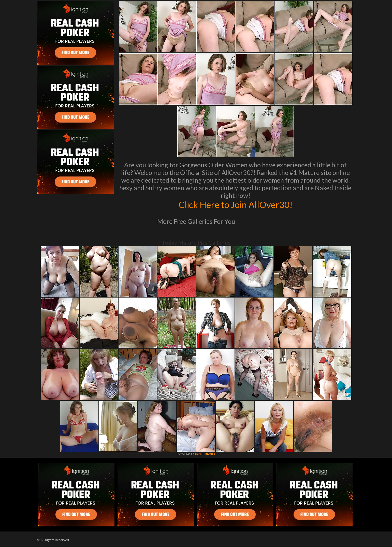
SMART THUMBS (205, 454)
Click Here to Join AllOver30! (236, 204)
